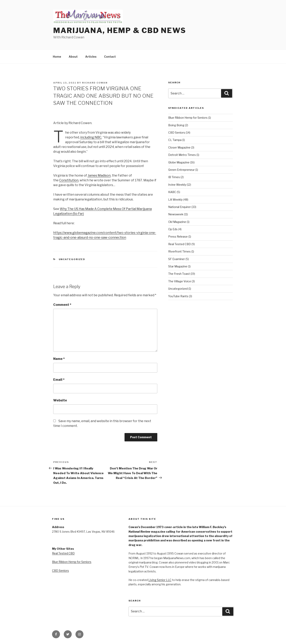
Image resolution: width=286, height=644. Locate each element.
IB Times (174, 177)
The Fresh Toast (179, 274)
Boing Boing (176, 125)
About (73, 57)
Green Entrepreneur (181, 170)
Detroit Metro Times (182, 155)
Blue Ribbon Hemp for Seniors (188, 118)
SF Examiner (177, 259)
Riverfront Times (179, 251)
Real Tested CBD (180, 244)
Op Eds (173, 229)
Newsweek (176, 214)
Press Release (178, 237)
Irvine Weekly (177, 185)
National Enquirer (180, 207)
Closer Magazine (179, 147)
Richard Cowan (95, 83)
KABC (172, 192)
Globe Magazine (179, 162)
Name (59, 359)
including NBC (91, 137)
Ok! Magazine (177, 222)
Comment (62, 305)
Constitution (69, 180)
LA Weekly (175, 200)
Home (57, 57)
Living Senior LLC (160, 580)
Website (60, 400)
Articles (91, 57)
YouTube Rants (178, 296)
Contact (110, 57)
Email (59, 380)
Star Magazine (178, 266)
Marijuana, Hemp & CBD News (120, 30)
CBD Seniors (177, 133)
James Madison (99, 175)
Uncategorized (72, 259)
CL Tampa (175, 140)
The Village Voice (180, 281)
